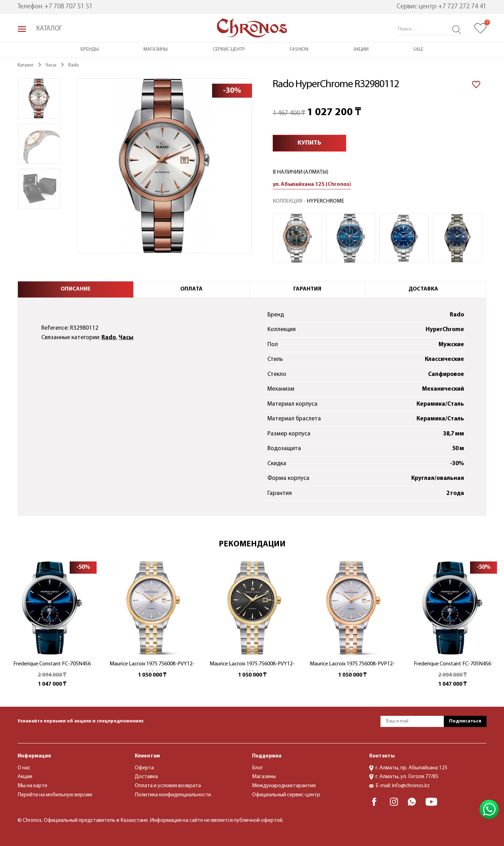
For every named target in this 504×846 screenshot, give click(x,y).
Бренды (90, 50)
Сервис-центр (229, 50)
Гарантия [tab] (307, 289)
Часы (126, 338)
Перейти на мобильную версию (55, 795)
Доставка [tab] (423, 289)
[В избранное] (476, 83)
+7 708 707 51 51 (69, 7)
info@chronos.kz (411, 786)
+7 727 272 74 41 (462, 7)
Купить (309, 143)
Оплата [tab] (191, 289)
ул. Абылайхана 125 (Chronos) (312, 184)
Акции (361, 50)
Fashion (299, 50)
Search (457, 30)
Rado (109, 338)
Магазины (156, 50)
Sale (418, 50)
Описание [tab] (76, 289)
